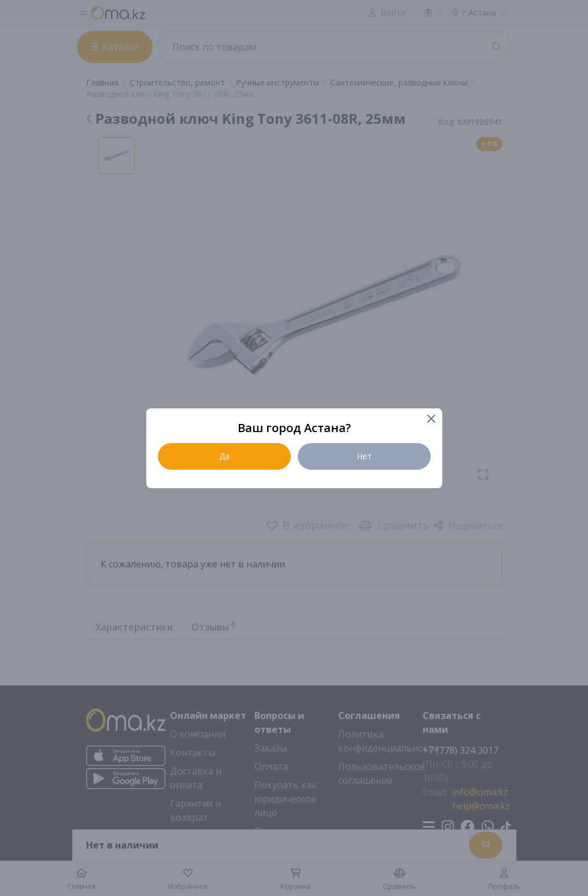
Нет (364, 456)
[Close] (431, 420)
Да (224, 456)
